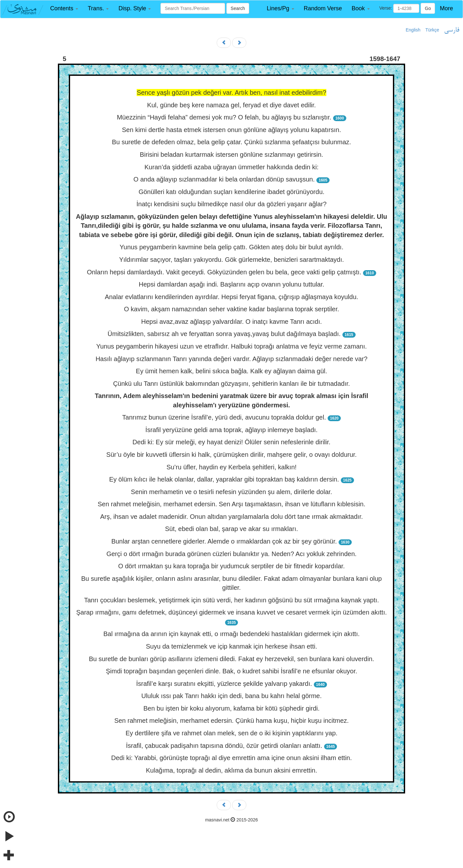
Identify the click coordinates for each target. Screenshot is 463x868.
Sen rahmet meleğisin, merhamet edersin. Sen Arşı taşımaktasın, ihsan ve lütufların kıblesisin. (232, 504)
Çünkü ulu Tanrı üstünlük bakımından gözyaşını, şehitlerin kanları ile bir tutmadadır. (232, 384)
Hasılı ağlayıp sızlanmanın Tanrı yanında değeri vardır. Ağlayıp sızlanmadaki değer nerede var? (232, 359)
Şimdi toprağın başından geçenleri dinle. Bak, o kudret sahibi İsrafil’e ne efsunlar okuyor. (232, 671)
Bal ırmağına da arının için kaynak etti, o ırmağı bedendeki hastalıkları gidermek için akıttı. (231, 634)
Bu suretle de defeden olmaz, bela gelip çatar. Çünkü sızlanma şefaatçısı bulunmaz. (232, 142)
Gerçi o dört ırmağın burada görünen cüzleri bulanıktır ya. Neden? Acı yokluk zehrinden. (232, 554)
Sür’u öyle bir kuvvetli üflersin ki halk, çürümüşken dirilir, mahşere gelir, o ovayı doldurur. (232, 455)
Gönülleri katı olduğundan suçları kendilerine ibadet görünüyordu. (232, 192)
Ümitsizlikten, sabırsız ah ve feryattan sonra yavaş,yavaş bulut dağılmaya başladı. (224, 334)
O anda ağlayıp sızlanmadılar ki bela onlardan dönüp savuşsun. (225, 179)
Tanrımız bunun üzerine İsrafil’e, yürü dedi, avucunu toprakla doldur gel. (224, 417)
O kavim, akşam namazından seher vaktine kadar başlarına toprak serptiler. (231, 309)
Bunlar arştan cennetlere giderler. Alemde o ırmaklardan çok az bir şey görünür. (224, 541)
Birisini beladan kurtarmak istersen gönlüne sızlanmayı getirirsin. (232, 155)
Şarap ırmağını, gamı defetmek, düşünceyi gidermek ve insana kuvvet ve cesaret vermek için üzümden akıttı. (232, 612)
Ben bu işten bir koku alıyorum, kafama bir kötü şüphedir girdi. (232, 708)
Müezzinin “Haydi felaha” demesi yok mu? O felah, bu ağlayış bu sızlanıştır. (224, 117)
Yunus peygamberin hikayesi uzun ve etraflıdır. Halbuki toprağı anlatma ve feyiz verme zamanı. (232, 346)
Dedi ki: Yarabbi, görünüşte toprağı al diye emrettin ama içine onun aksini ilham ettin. (232, 758)
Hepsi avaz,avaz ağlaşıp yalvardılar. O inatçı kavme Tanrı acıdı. (232, 322)
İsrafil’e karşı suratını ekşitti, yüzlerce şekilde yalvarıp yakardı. (225, 684)
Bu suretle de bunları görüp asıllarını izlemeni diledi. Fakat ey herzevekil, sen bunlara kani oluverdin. (231, 659)
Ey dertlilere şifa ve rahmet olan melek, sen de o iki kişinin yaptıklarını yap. (231, 733)
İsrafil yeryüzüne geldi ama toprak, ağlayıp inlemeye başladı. (232, 430)
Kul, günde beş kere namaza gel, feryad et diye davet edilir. (232, 105)
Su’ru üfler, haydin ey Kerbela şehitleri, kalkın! (232, 467)
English (413, 30)
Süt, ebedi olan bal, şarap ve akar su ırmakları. (232, 529)
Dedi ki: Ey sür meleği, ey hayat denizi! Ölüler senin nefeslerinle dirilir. (232, 442)
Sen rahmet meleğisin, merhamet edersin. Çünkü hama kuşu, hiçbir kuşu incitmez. (231, 721)
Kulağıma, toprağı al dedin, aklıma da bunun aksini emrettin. (232, 770)
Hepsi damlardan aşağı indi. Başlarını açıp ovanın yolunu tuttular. (231, 284)
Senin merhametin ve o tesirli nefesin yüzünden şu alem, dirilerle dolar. (232, 492)
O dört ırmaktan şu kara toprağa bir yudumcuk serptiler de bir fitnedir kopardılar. (232, 566)
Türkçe (432, 30)
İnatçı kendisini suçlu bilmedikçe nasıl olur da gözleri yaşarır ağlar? (231, 204)
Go (428, 8)
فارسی (452, 30)
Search (238, 8)
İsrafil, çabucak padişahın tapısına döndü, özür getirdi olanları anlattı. (225, 746)
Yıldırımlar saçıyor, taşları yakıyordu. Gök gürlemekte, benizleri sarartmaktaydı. (231, 260)
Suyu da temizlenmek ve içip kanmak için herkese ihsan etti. (232, 646)
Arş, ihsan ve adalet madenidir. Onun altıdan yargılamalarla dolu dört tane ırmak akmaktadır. (231, 517)
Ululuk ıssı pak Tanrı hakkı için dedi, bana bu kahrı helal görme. (231, 696)
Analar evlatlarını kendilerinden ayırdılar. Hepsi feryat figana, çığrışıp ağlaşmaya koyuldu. (232, 297)
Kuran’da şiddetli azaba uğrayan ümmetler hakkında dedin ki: (231, 167)
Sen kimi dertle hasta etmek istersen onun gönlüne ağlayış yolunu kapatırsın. (232, 130)
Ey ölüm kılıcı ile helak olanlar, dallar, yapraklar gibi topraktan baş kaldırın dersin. (225, 479)
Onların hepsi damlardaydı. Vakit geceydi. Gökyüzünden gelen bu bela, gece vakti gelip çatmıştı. (225, 272)
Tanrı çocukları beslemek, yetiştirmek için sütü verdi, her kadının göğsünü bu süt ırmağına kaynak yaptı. (231, 600)
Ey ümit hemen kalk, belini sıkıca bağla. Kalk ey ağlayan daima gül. (232, 371)
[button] (64, 9)
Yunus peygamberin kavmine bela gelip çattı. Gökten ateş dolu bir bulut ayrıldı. (232, 247)
